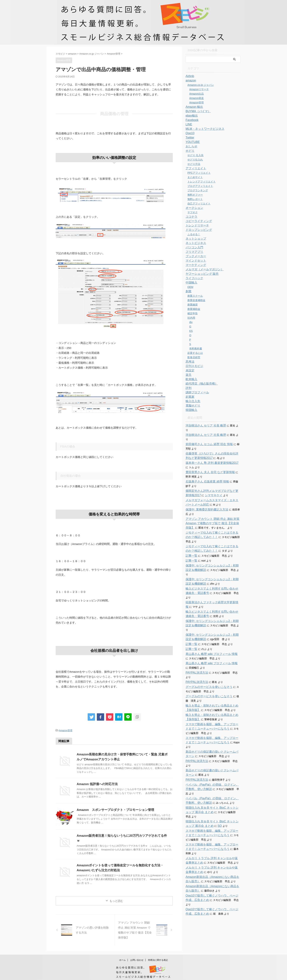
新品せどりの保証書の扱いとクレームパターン (213, 725)
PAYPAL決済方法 (195, 651)
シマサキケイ (203, 487)
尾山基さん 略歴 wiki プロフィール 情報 (208, 632)
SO (208, 791)
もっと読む (116, 896)
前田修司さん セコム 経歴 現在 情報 (206, 435)
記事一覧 (191, 547)
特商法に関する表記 (158, 955)
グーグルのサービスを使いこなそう (206, 665)
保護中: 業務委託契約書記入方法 (204, 501)
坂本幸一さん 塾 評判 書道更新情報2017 (209, 454)
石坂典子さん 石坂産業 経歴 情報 (205, 473)
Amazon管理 (66, 730)
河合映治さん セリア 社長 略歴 (203, 426)
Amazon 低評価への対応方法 (96, 784)
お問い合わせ (137, 955)
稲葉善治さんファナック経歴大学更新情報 (210, 585)
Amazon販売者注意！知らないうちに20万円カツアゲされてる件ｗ (121, 835)
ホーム (122, 955)
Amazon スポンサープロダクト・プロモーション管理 (113, 809)
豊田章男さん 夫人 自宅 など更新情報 (207, 463)
